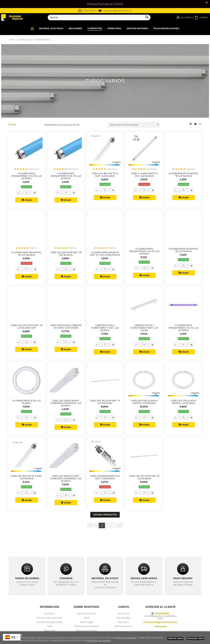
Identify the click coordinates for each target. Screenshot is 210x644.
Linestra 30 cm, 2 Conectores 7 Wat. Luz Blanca (105, 335)
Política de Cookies (125, 638)
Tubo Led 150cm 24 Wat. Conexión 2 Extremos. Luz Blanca (66, 492)
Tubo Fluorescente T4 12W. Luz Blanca (144, 176)
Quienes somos (86, 629)
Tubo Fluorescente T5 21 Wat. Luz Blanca (105, 491)
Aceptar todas (175, 638)
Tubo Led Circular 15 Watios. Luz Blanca (183, 412)
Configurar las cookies (98, 640)
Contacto (49, 629)
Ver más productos (105, 530)
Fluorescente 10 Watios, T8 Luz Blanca (184, 176)
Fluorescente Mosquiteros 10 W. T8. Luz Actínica (66, 177)
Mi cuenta (124, 629)
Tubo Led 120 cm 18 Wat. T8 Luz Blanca (66, 258)
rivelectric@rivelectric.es (115, 11)
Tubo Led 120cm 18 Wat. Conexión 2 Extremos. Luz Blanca (66, 414)
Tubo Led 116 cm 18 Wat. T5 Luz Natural (105, 412)
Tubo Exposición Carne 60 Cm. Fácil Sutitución (66, 334)
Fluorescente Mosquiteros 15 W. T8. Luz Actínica (26, 177)
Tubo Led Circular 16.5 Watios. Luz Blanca (144, 412)
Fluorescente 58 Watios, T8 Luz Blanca (27, 258)
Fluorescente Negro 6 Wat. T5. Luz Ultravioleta (105, 258)
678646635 (87, 11)
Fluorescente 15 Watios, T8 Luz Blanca (183, 254)
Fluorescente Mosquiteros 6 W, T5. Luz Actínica (183, 335)
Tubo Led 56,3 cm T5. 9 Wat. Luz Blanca (27, 491)
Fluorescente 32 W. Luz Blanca (27, 412)
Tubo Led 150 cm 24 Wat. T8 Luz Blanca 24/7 (27, 334)
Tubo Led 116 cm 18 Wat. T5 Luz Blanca (144, 491)
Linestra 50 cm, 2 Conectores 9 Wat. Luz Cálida (144, 335)
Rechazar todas (196, 638)
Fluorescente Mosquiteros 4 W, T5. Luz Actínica (144, 256)
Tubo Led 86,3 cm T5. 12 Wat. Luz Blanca (105, 176)
